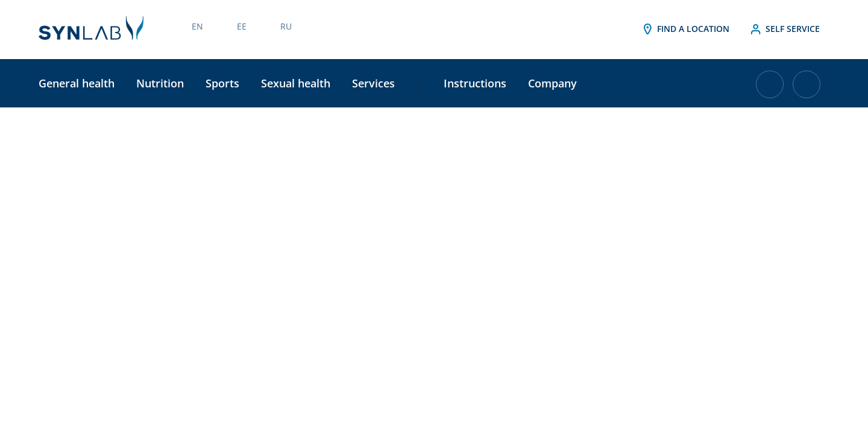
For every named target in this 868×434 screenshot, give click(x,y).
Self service (784, 30)
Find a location (685, 30)
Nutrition (160, 83)
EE (242, 26)
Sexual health (296, 83)
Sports (222, 83)
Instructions (475, 83)
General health (77, 83)
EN (197, 26)
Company (552, 83)
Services (373, 83)
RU (286, 26)
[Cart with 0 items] (770, 89)
